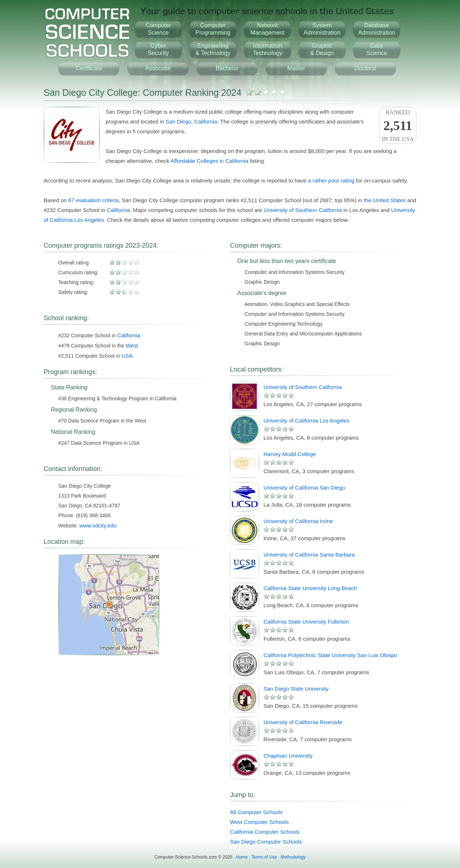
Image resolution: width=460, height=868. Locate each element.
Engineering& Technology (213, 49)
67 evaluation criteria (94, 200)
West (132, 345)
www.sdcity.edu (98, 525)
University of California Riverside (303, 722)
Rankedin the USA (398, 126)
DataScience (377, 49)
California (206, 121)
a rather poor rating (331, 180)
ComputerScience (158, 29)
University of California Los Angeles (306, 421)
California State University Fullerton (306, 622)
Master (296, 68)
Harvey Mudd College (290, 454)
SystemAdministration (322, 29)
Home (242, 857)
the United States (385, 200)
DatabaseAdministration (376, 29)
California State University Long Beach (310, 588)
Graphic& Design (322, 49)
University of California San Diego (304, 488)
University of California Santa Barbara (309, 555)
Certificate (89, 68)
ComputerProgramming (213, 29)
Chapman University (288, 756)
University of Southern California (303, 210)
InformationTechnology (268, 49)
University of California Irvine (298, 521)
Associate (158, 68)
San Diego (178, 121)
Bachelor (227, 68)
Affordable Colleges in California (209, 161)
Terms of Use (264, 857)
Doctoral (365, 68)
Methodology (293, 857)
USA (127, 356)
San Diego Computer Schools (266, 842)
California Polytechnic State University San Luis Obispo (330, 655)
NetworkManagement (267, 29)
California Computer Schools (265, 832)
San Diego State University (296, 689)
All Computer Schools (256, 812)
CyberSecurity (158, 49)
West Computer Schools (259, 822)
